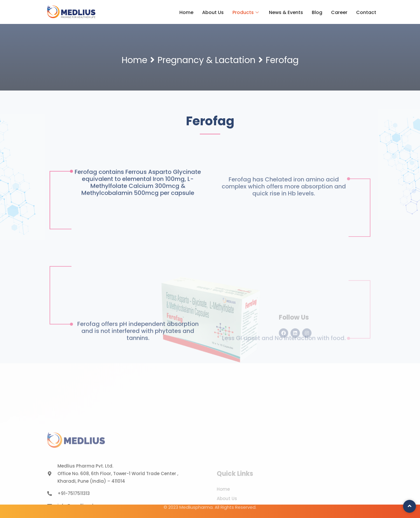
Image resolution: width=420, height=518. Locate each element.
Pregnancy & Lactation (206, 60)
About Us (213, 12)
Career (339, 12)
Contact (366, 12)
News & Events (286, 12)
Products (246, 12)
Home (186, 12)
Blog (317, 12)
